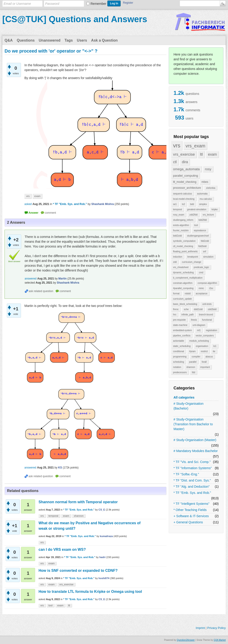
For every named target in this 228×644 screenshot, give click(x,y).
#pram (192, 351)
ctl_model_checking (183, 246)
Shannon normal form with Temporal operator (78, 502)
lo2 (183, 204)
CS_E (102, 510)
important (205, 367)
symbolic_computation (184, 241)
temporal (177, 209)
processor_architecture (187, 188)
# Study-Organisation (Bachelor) (189, 406)
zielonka (211, 188)
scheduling (179, 362)
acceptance (201, 294)
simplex (203, 204)
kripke (215, 209)
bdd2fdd (203, 220)
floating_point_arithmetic (185, 251)
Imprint (200, 628)
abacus (209, 357)
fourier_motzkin (181, 230)
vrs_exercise (184, 154)
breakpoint (193, 257)
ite (214, 351)
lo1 (215, 346)
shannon (191, 367)
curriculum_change (192, 262)
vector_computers (205, 336)
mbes (205, 182)
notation (177, 367)
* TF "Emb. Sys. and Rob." (192, 493)
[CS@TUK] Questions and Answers (75, 19)
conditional (179, 351)
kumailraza (106, 536)
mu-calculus (206, 199)
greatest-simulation (197, 209)
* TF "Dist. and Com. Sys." (192, 480)
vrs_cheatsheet (181, 267)
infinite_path (188, 315)
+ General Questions (188, 522)
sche (186, 309)
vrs (177, 145)
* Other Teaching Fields (190, 510)
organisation (202, 346)
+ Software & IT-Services (191, 516)
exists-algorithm (181, 225)
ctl (175, 162)
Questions (26, 40)
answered (31, 279)
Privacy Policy (216, 628)
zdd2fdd (194, 215)
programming (180, 357)
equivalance (200, 230)
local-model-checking (184, 199)
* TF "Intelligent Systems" (192, 504)
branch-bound (206, 315)
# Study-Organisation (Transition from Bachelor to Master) (193, 424)
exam (212, 154)
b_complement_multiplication (188, 278)
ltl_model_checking (185, 182)
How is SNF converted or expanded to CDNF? (78, 571)
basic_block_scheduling (185, 304)
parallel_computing (185, 176)
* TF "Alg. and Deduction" (192, 487)
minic (201, 288)
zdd (175, 262)
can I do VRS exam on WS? (62, 550)
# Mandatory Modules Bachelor (196, 451)
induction (178, 257)
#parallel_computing (183, 288)
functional (207, 320)
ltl (201, 154)
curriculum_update (182, 299)
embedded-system (182, 330)
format (176, 294)
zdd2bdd (212, 309)
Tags (69, 40)
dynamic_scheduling (183, 273)
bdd (192, 204)
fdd (194, 372)
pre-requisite (179, 320)
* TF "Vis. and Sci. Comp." (192, 462)
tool (196, 225)
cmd (201, 273)
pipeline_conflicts (182, 336)
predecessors (180, 372)
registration (211, 330)
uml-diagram (199, 325)
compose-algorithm (207, 283)
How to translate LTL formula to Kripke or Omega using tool (90, 592)
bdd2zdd (177, 236)
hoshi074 (104, 578)
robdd (188, 294)
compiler (196, 357)
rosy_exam (179, 215)
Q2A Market (220, 640)
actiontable (179, 341)
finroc (176, 309)
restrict (204, 351)
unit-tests (207, 304)
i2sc (211, 288)
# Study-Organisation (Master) (195, 440)
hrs (175, 315)
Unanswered (50, 40)
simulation (208, 257)
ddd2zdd (198, 309)
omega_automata (186, 169)
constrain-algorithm (183, 283)
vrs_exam (196, 146)
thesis (194, 320)
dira (185, 162)
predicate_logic (201, 267)
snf (204, 251)
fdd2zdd (205, 241)
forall (204, 362)
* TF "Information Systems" (193, 468)
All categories (184, 397)
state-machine (180, 325)
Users (82, 40)
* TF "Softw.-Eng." (186, 474)
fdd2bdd (202, 246)
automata (202, 194)
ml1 (199, 330)
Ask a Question (104, 40)
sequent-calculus (183, 194)
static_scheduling (182, 346)
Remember (98, 4)
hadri (102, 557)
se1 (175, 204)
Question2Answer (186, 640)
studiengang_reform (183, 220)
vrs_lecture (208, 215)
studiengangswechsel (198, 236)
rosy (208, 169)
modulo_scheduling (199, 341)
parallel (193, 362)
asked (28, 204)
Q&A (9, 40)
